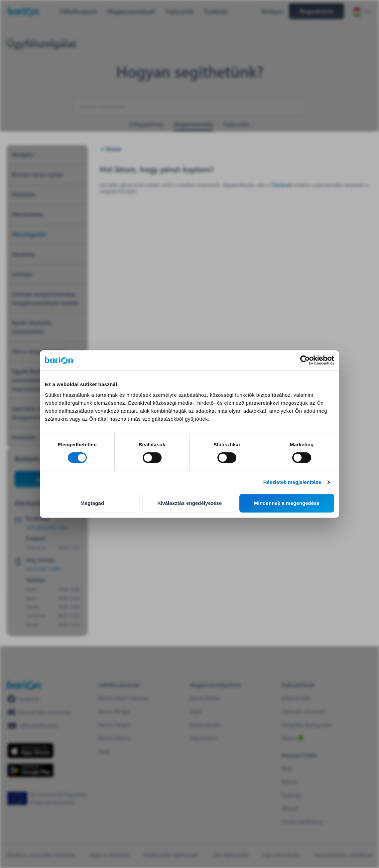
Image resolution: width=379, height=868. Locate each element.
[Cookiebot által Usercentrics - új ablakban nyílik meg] (305, 360)
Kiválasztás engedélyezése (189, 503)
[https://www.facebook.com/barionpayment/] (24, 699)
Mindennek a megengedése (287, 503)
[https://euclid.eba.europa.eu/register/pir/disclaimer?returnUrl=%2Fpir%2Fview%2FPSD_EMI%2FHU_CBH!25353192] (50, 798)
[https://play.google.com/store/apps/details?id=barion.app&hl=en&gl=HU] (30, 770)
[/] (24, 685)
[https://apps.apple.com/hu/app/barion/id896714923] (30, 751)
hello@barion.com (47, 527)
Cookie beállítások (302, 822)
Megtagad (92, 503)
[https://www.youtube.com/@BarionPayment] (33, 726)
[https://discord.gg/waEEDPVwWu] (40, 712)
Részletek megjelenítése (292, 482)
